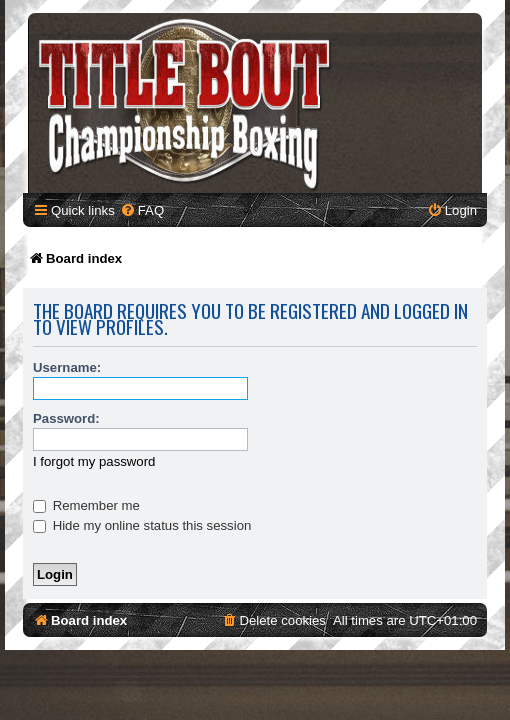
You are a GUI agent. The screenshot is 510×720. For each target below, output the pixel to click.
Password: (66, 418)
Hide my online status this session (142, 525)
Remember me (86, 505)
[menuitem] (142, 210)
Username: (67, 367)
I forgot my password (94, 461)
